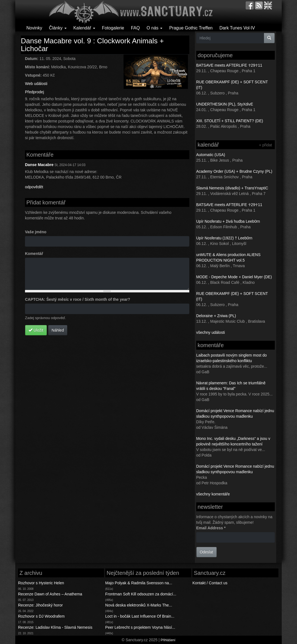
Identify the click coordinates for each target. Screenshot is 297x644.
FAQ (135, 28)
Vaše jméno (36, 232)
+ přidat (265, 145)
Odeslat (207, 552)
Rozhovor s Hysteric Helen (41, 583)
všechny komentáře (213, 494)
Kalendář (84, 28)
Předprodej (35, 92)
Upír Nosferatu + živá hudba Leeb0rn (228, 221)
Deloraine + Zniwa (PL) (216, 316)
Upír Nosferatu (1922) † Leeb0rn (224, 238)
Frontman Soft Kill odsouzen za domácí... (141, 594)
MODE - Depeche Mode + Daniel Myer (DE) (234, 277)
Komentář (34, 254)
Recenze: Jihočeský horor (40, 605)
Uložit (36, 330)
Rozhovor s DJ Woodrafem (41, 616)
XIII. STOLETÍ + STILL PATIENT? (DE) (230, 121)
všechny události (211, 332)
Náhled (58, 330)
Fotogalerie (113, 28)
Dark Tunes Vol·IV (237, 28)
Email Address (211, 528)
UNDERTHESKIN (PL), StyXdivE (225, 104)
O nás (154, 28)
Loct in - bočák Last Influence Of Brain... (140, 616)
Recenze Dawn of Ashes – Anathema (50, 594)
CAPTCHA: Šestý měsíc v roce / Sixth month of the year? (78, 299)
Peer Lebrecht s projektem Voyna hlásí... (140, 627)
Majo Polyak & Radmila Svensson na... (139, 583)
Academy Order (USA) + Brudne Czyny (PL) (234, 171)
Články (58, 28)
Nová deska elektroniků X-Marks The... (139, 605)
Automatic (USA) (211, 155)
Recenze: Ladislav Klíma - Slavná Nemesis (55, 627)
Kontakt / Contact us (210, 583)
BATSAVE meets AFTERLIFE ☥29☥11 (229, 65)
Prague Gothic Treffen (191, 28)
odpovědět (34, 187)
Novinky (34, 28)
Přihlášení (168, 640)
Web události (36, 84)
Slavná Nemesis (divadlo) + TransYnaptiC (232, 188)
